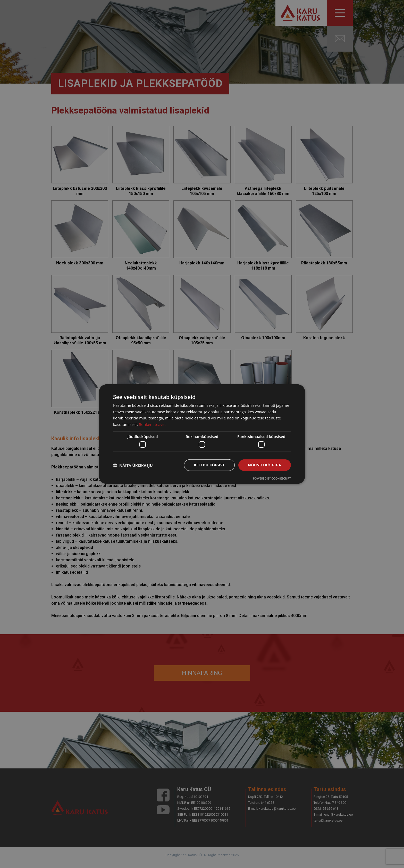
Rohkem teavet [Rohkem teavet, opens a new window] (152, 424)
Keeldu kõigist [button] (209, 465)
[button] (133, 465)
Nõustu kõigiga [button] (265, 465)
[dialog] (202, 434)
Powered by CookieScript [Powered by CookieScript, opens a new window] (272, 478)
